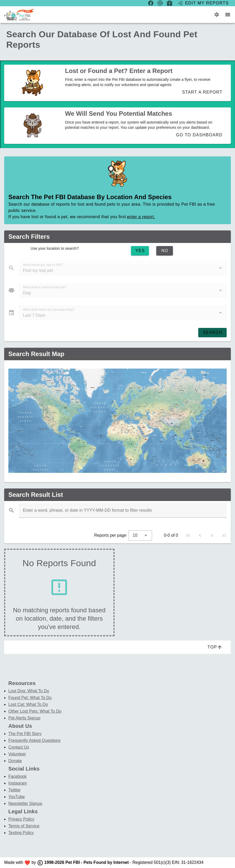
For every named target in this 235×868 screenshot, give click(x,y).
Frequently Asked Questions (34, 740)
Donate (15, 761)
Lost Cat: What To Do (28, 704)
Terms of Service (24, 826)
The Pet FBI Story (25, 734)
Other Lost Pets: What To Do (35, 711)
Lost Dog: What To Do (29, 691)
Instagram (18, 783)
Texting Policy (21, 833)
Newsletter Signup (25, 803)
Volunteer (17, 754)
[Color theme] (217, 15)
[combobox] (140, 535)
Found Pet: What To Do (30, 698)
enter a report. (141, 217)
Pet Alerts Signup (24, 718)
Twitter (14, 790)
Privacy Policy (21, 819)
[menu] (228, 15)
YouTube (17, 797)
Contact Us (19, 747)
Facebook (17, 776)
